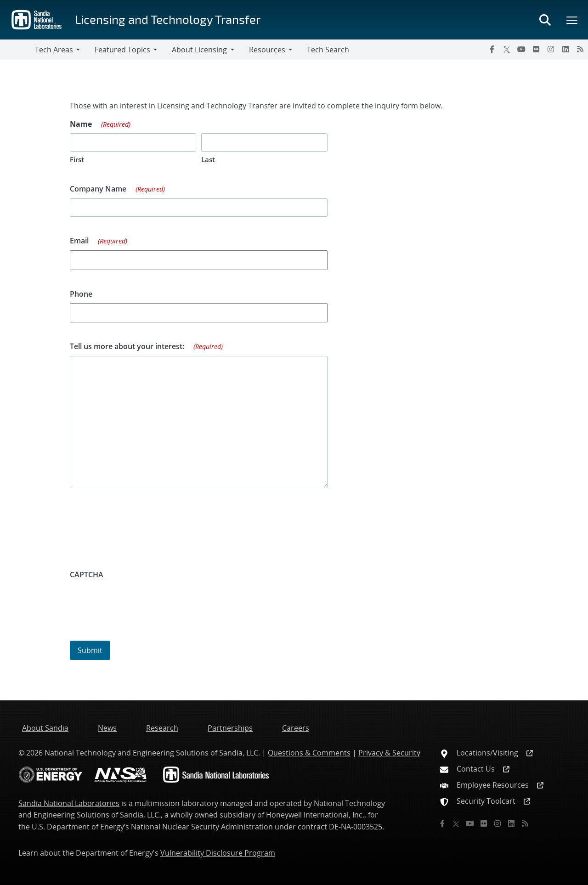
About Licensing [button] (199, 50)
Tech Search (328, 50)
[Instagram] (551, 49)
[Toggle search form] (545, 20)
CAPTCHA (87, 575)
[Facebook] (492, 49)
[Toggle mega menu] (572, 20)
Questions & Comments (309, 753)
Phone (81, 294)
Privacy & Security (389, 753)
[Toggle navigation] (17, 50)
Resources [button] (267, 50)
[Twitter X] (507, 49)
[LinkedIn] (565, 49)
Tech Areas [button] (54, 50)
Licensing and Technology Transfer (168, 19)
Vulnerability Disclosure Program (218, 853)
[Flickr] (536, 49)
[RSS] (580, 49)
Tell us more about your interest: (146, 347)
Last (208, 159)
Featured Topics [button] (122, 50)
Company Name (117, 189)
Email (99, 241)
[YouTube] (521, 49)
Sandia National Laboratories (69, 803)
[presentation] (140, 602)
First (77, 159)
